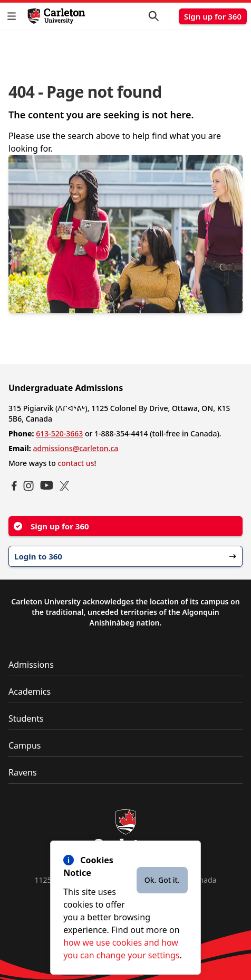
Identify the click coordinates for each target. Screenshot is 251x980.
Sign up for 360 (213, 16)
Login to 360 (125, 556)
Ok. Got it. (162, 880)
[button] (14, 16)
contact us (76, 463)
